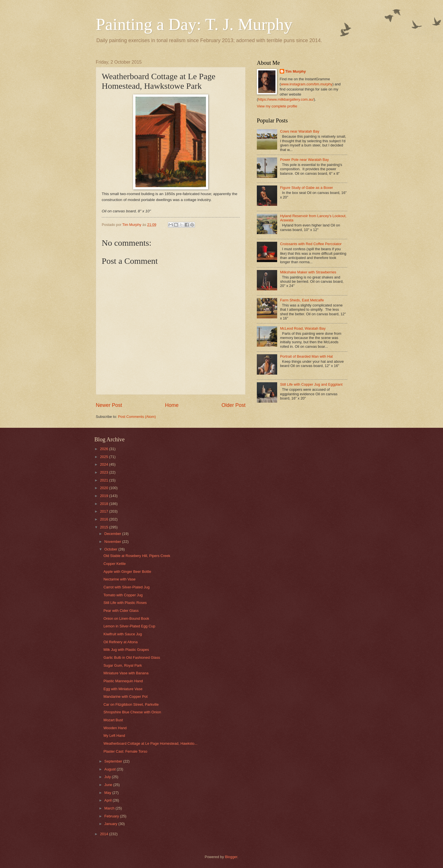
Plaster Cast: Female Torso (125, 751)
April (108, 800)
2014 (105, 834)
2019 (105, 496)
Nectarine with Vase (120, 579)
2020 (105, 488)
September (114, 761)
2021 (105, 480)
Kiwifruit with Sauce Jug (123, 634)
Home (172, 405)
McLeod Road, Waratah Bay (303, 328)
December (113, 534)
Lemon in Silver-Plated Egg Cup (129, 626)
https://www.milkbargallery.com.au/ (286, 99)
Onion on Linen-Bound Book (126, 618)
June (109, 785)
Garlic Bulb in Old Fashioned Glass (132, 658)
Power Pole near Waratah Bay (304, 160)
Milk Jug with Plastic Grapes (126, 650)
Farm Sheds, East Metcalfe (302, 300)
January (111, 824)
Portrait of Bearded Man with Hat (306, 356)
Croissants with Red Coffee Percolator (311, 244)
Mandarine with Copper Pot (125, 697)
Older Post (234, 405)
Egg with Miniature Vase (123, 689)
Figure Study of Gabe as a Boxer (307, 188)
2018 (105, 504)
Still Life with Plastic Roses (125, 603)
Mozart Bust (113, 720)
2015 (105, 527)
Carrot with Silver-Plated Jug (126, 587)
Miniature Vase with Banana (126, 673)
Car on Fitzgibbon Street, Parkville (131, 704)
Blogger (231, 857)
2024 (105, 464)
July (108, 777)
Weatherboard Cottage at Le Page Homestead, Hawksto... (150, 743)
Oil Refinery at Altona (120, 642)
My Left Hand (114, 736)
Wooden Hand (115, 728)
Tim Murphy (296, 71)
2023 (105, 472)
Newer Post (109, 405)
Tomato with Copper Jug (123, 595)
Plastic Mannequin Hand (123, 681)
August (110, 769)
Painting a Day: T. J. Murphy (194, 24)
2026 (105, 449)
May (108, 793)
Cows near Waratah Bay (300, 131)
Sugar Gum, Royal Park (123, 665)
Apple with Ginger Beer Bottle (127, 572)
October (111, 549)
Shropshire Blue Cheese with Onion (132, 712)
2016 (105, 519)
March (110, 808)
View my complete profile (277, 106)
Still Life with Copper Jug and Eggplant (311, 384)
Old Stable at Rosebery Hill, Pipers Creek (137, 556)
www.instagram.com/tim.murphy (307, 84)
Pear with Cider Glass (121, 611)
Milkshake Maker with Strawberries (308, 272)
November (113, 542)
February (112, 816)
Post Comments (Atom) (137, 417)
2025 (105, 457)
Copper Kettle (115, 564)
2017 (105, 511)
